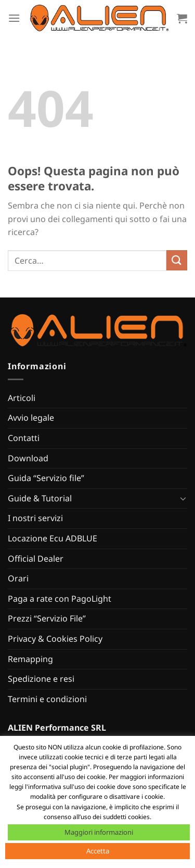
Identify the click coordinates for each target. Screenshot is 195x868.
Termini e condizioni (47, 699)
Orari (18, 578)
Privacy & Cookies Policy (55, 639)
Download (28, 458)
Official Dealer (36, 559)
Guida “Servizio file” (46, 478)
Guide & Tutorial (40, 498)
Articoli (22, 398)
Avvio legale (31, 418)
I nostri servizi (35, 518)
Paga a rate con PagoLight (60, 599)
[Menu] (14, 18)
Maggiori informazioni (99, 832)
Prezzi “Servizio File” (47, 618)
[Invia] (177, 260)
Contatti (24, 438)
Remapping (30, 659)
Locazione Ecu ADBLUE (53, 538)
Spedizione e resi (41, 679)
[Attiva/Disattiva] (183, 498)
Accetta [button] (98, 851)
